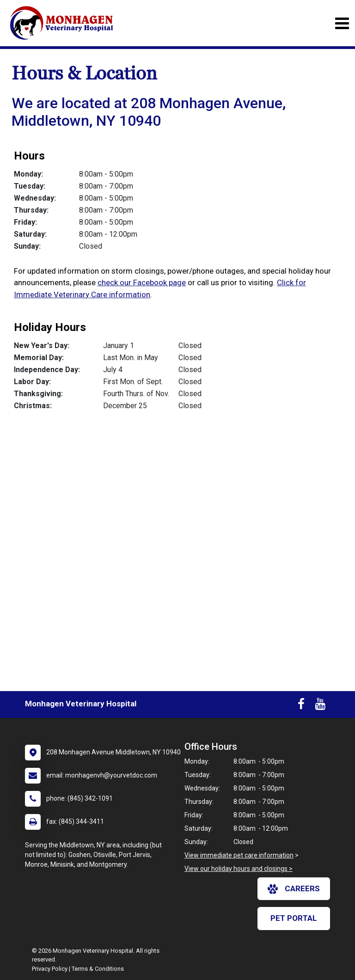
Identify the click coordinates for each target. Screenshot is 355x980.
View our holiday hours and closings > (239, 869)
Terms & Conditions (98, 969)
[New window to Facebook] (301, 706)
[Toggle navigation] (342, 23)
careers (294, 889)
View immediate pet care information (239, 855)
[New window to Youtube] (320, 706)
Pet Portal (294, 918)
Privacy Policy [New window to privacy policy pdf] (50, 969)
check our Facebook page (142, 282)
